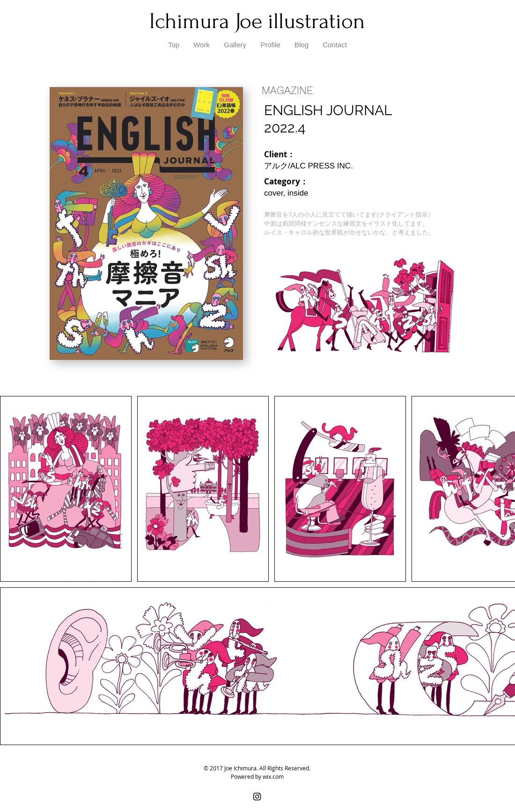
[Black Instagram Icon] (257, 797)
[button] (235, 45)
